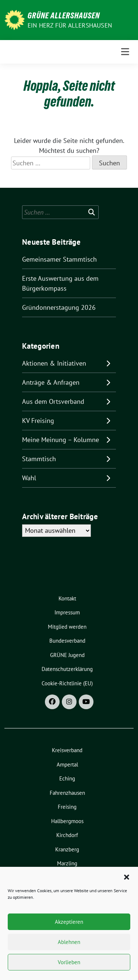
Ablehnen (69, 942)
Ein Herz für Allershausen (70, 25)
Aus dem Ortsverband (53, 401)
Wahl (29, 478)
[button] (127, 876)
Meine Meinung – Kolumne (61, 440)
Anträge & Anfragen (51, 382)
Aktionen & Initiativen (54, 363)
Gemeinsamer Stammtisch (59, 259)
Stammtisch (39, 459)
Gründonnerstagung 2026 (59, 307)
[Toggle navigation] (125, 52)
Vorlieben (69, 962)
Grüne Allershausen (64, 15)
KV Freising (38, 421)
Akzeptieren (69, 922)
